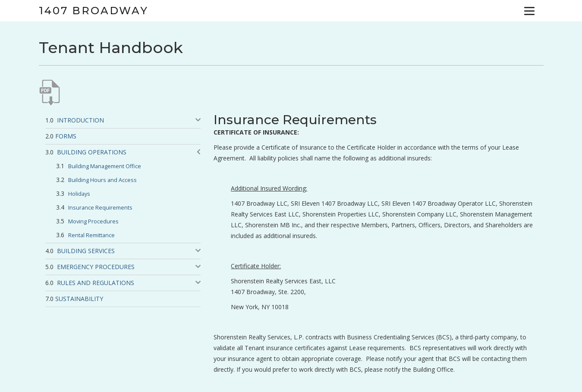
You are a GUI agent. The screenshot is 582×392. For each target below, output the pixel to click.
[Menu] (529, 11)
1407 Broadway (94, 11)
